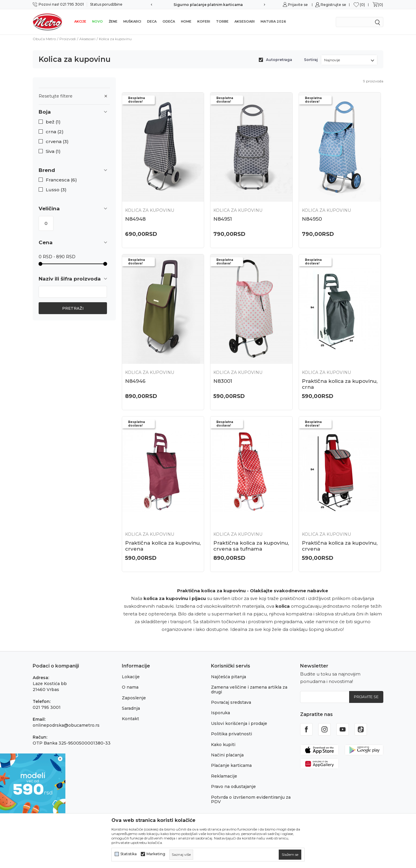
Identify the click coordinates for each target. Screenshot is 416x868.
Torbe (222, 21)
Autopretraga (279, 60)
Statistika (129, 854)
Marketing (156, 854)
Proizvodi (68, 39)
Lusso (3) (56, 190)
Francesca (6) (61, 180)
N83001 (223, 381)
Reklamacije (224, 776)
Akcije (80, 21)
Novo (97, 21)
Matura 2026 (273, 21)
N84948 (135, 219)
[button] (74, 112)
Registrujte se (333, 5)
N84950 (312, 219)
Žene (113, 21)
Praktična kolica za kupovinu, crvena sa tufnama (251, 546)
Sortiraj (311, 60)
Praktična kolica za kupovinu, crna (340, 384)
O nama (130, 687)
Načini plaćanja (227, 755)
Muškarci (132, 21)
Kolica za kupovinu (150, 210)
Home (186, 21)
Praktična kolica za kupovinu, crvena (163, 546)
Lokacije (131, 677)
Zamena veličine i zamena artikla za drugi (249, 689)
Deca (152, 21)
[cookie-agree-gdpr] (290, 855)
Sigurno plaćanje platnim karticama (208, 5)
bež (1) (53, 122)
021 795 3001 (47, 707)
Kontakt (130, 719)
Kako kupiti (223, 745)
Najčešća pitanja (229, 677)
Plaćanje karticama (231, 765)
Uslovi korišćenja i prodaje (239, 723)
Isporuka (220, 713)
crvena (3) (57, 142)
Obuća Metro (44, 39)
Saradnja (131, 708)
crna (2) (55, 132)
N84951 (223, 219)
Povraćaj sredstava (231, 702)
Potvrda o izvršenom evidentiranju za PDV (251, 799)
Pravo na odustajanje (233, 786)
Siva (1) (53, 151)
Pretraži (73, 308)
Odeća (169, 21)
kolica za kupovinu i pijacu (175, 598)
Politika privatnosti (231, 734)
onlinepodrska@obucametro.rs (66, 725)
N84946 (135, 381)
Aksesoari (245, 21)
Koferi (204, 21)
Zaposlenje (134, 698)
